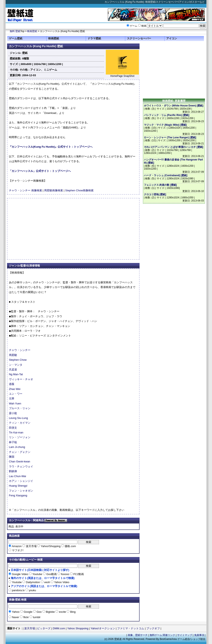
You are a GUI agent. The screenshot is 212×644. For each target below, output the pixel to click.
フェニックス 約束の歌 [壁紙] (160, 185)
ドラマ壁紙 (94, 38)
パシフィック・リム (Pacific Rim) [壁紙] (167, 115)
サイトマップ (185, 635)
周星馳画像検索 (54, 190)
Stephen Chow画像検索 (79, 190)
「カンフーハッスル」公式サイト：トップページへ (40, 171)
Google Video (20, 574)
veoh (47, 582)
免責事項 (199, 635)
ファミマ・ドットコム (131, 628)
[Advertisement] (44, 229)
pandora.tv (18, 590)
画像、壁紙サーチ (138, 635)
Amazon (17, 546)
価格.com (70, 546)
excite (62, 612)
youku (32, 590)
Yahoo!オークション (103, 628)
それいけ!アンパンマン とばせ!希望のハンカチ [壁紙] (174, 147)
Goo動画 (52, 574)
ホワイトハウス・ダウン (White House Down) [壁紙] (174, 106)
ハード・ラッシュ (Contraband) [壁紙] (166, 175)
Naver (16, 617)
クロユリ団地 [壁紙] (155, 194)
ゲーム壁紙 (16, 38)
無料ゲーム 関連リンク (162, 635)
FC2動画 (78, 574)
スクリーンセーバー (139, 38)
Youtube (37, 574)
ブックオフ (153, 628)
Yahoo (16, 612)
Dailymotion (33, 582)
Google (28, 612)
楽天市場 (31, 546)
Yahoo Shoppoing (78, 628)
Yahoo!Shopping (51, 546)
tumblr (36, 617)
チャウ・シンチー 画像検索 (25, 190)
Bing (72, 612)
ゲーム (134, 26)
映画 (144, 26)
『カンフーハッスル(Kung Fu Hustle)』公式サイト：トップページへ (51, 147)
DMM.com (59, 628)
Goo (39, 612)
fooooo (65, 574)
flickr (26, 617)
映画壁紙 (32, 31)
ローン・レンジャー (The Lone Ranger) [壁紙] (170, 137)
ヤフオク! (17, 550)
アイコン (172, 38)
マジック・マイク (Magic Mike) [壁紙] (165, 125)
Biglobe (50, 612)
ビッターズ (44, 628)
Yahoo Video (61, 582)
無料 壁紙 (15, 31)
